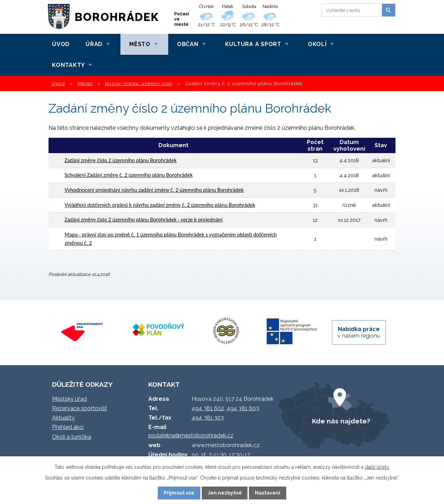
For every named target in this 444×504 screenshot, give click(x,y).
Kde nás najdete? (341, 421)
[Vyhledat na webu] (351, 10)
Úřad (94, 44)
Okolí (317, 44)
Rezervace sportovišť (79, 408)
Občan (188, 44)
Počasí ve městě (182, 19)
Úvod (61, 44)
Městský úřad (69, 399)
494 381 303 (208, 418)
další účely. (377, 467)
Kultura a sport (253, 44)
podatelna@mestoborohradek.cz (191, 435)
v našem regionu (359, 332)
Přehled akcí (68, 427)
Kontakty (68, 65)
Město (140, 44)
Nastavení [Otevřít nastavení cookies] (268, 493)
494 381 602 (208, 408)
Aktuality (63, 418)
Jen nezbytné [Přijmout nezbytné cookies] (225, 493)
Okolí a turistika (72, 437)
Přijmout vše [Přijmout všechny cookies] (179, 493)
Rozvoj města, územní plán (139, 83)
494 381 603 (243, 408)
